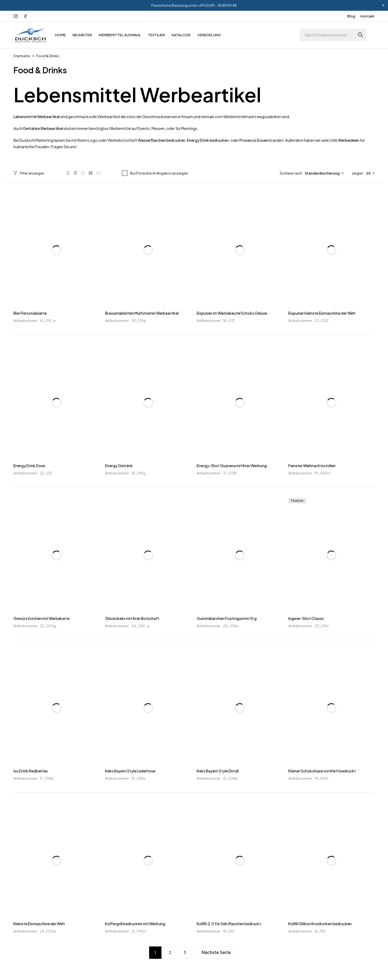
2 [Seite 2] (170, 952)
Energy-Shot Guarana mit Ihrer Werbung (232, 466)
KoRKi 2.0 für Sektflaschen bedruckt (229, 923)
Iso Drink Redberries (31, 771)
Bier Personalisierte (30, 313)
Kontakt (368, 16)
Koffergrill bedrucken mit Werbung (135, 923)
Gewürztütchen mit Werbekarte (42, 618)
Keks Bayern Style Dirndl (218, 771)
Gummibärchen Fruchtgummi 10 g (227, 618)
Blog (351, 16)
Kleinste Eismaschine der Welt (39, 923)
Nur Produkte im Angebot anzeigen (159, 173)
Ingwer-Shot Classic (306, 618)
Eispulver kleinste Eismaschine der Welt (322, 313)
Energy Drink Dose (29, 466)
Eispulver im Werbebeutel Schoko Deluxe (232, 313)
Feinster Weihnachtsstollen (312, 466)
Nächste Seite (217, 952)
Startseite (22, 56)
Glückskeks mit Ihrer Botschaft (132, 618)
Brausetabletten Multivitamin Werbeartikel (142, 313)
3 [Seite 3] (185, 952)
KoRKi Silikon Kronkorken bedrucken (320, 923)
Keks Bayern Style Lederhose (130, 771)
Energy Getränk (119, 466)
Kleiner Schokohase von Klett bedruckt (322, 771)
